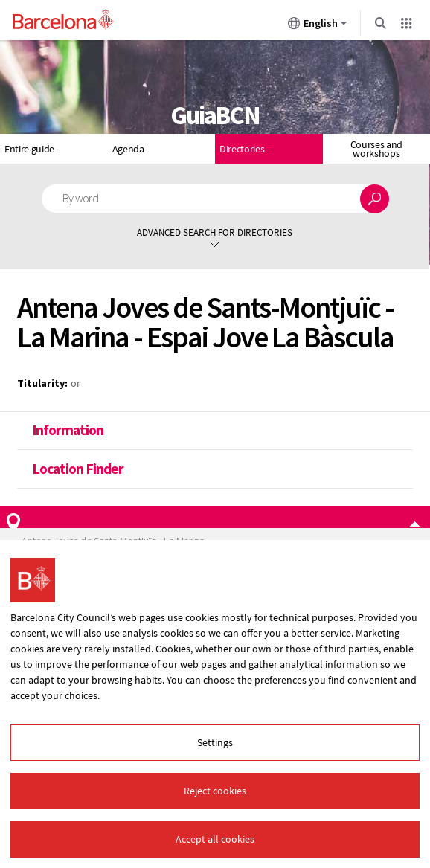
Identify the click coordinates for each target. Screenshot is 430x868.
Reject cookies (215, 791)
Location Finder (78, 469)
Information (68, 430)
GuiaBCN (215, 115)
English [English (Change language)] (318, 26)
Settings (215, 742)
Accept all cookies (215, 839)
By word (81, 198)
